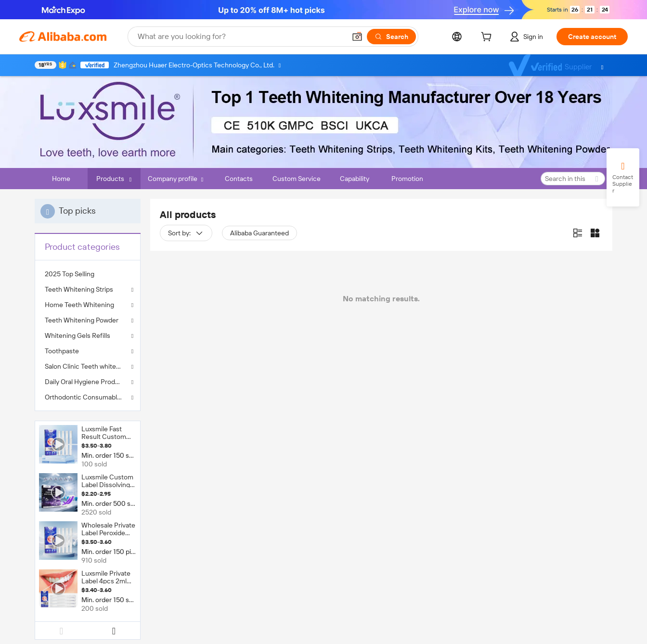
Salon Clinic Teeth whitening (87, 366)
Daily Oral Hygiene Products (87, 382)
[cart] (488, 38)
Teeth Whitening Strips (79, 289)
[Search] (391, 37)
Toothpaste (62, 351)
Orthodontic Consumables (84, 397)
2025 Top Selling (70, 274)
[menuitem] (88, 274)
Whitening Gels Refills (78, 335)
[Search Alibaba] (241, 37)
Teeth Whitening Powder (82, 320)
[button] (357, 37)
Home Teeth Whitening (79, 305)
